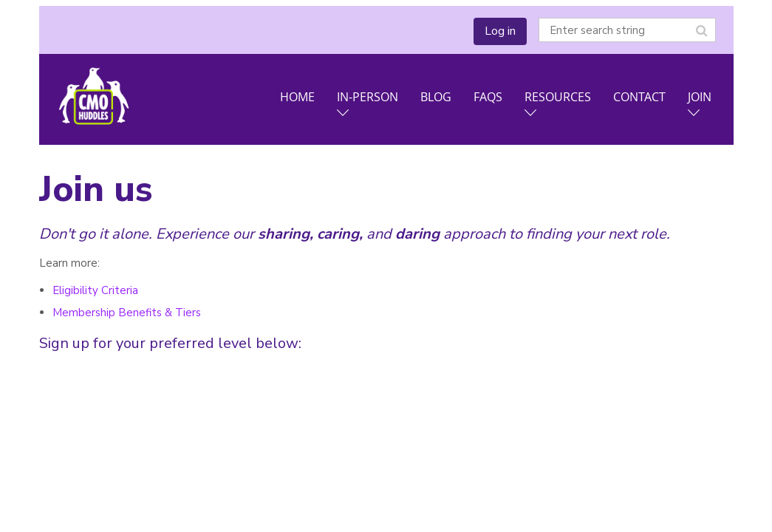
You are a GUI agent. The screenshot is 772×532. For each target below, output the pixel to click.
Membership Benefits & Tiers (127, 313)
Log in (500, 31)
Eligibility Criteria (95, 290)
